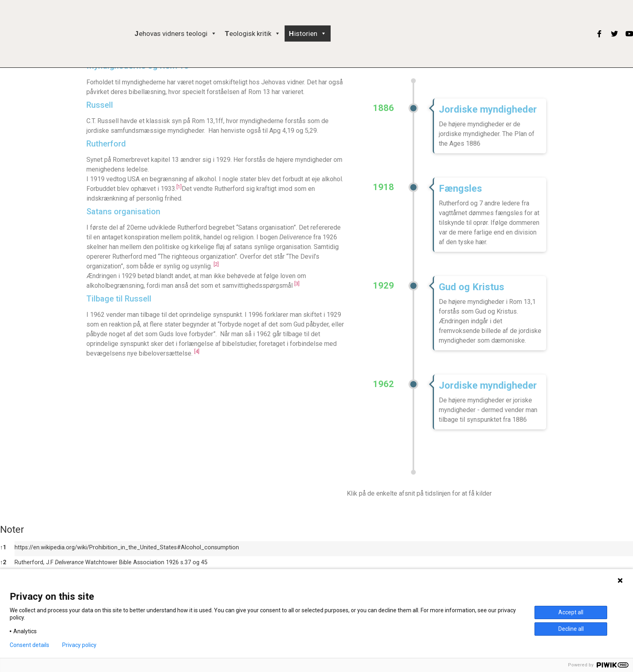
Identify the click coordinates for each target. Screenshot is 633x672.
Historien (307, 33)
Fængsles (460, 188)
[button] (212, 33)
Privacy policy (79, 645)
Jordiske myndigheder (488, 109)
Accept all (571, 612)
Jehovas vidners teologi (176, 33)
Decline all (571, 629)
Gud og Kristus (472, 287)
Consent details (29, 645)
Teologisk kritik (253, 33)
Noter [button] (12, 530)
